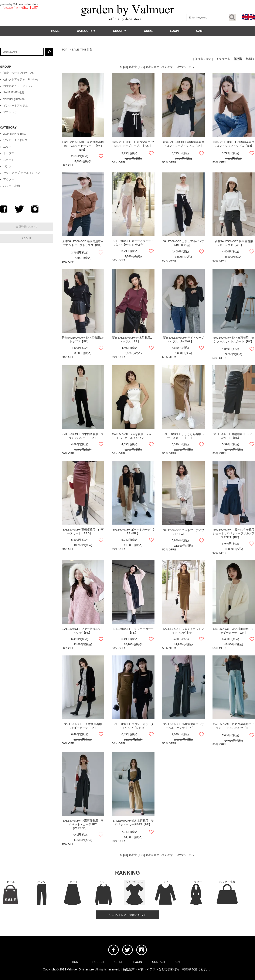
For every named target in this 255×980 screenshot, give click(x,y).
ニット (7, 147)
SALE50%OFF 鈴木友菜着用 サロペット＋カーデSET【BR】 (133, 823)
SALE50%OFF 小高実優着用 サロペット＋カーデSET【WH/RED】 (83, 824)
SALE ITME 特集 (82, 50)
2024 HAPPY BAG (15, 134)
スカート (9, 160)
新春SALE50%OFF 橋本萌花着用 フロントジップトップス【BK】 (183, 145)
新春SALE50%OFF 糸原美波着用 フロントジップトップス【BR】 (83, 244)
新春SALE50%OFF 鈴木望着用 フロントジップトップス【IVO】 (133, 145)
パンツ (7, 166)
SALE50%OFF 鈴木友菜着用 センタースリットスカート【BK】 (234, 340)
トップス (9, 153)
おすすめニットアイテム (18, 86)
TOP (64, 50)
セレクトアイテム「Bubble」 (21, 79)
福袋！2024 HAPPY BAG (19, 73)
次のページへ (186, 67)
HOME (55, 31)
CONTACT (159, 962)
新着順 (250, 59)
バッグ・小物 (11, 186)
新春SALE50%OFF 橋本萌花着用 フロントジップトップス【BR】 (234, 145)
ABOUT (27, 238)
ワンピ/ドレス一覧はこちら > (128, 915)
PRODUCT (97, 962)
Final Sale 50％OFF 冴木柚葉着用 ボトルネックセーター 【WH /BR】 (83, 146)
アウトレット (11, 112)
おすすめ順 (223, 59)
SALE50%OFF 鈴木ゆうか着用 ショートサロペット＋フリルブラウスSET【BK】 (234, 533)
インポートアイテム (16, 106)
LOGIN (174, 31)
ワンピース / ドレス (15, 140)
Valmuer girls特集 (14, 99)
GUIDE (148, 31)
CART (200, 31)
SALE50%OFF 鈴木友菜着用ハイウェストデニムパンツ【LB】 (234, 727)
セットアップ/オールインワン (22, 173)
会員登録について (27, 227)
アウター (9, 179)
